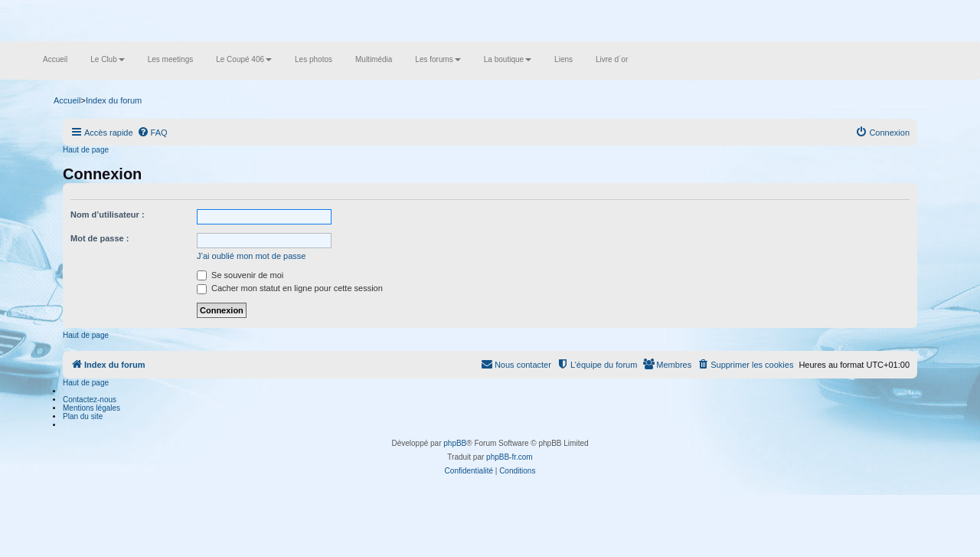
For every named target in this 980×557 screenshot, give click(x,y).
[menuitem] (152, 133)
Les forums (438, 59)
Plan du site (83, 416)
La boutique (508, 59)
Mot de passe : (100, 238)
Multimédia (374, 59)
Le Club (107, 59)
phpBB (455, 443)
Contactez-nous (90, 400)
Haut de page (86, 150)
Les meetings (170, 59)
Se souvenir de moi (240, 275)
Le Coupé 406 (244, 59)
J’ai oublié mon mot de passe (251, 256)
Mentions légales (91, 408)
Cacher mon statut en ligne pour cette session (290, 288)
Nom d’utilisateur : (108, 215)
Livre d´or (612, 59)
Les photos (314, 59)
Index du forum (114, 100)
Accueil (55, 59)
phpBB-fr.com (510, 457)
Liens (563, 59)
